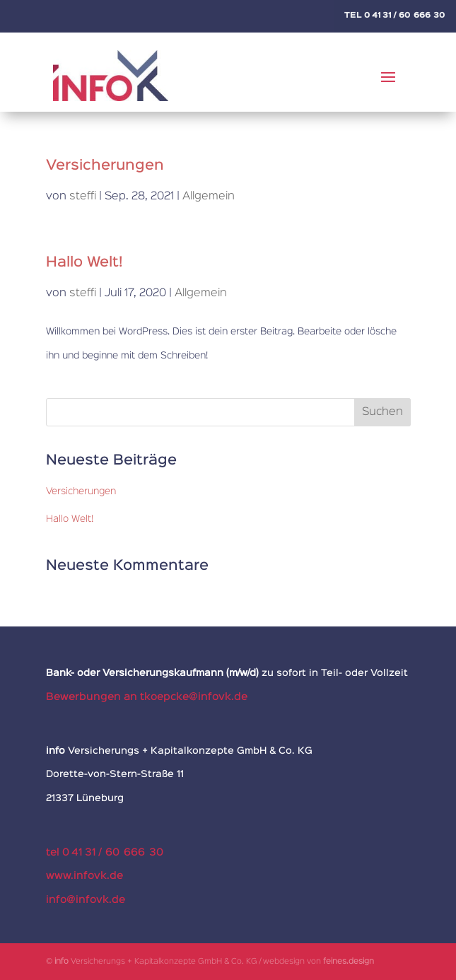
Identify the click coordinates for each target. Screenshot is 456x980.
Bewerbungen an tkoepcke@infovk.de (147, 697)
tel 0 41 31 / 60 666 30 (105, 852)
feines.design (349, 962)
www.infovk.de (84, 876)
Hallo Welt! (84, 262)
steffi (83, 197)
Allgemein (209, 197)
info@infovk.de (86, 900)
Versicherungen (105, 165)
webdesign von (293, 962)
